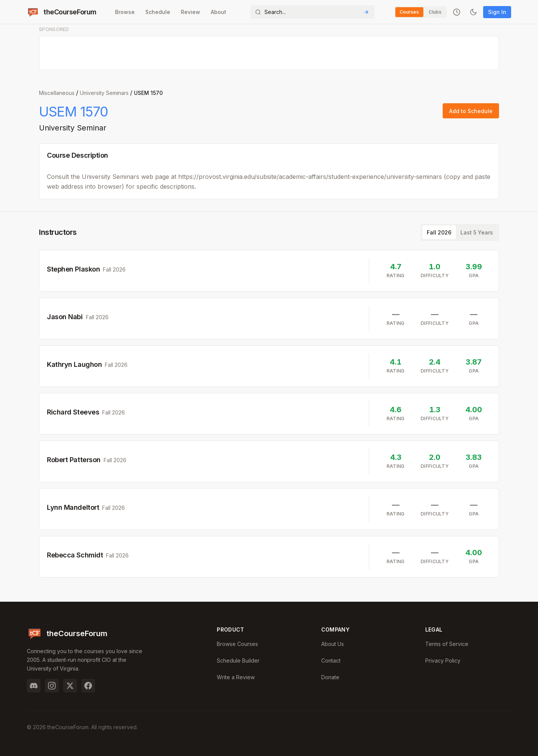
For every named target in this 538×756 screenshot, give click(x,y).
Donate (330, 677)
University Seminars (104, 93)
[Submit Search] (366, 12)
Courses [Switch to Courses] (409, 12)
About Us (333, 644)
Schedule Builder (238, 661)
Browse (124, 12)
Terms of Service (447, 644)
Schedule (157, 12)
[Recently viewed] (457, 12)
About (218, 12)
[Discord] (34, 686)
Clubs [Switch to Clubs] (435, 12)
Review (190, 12)
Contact (331, 661)
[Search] (313, 12)
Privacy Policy (443, 661)
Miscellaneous (57, 93)
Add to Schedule (471, 111)
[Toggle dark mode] (473, 12)
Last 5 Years (477, 232)
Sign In (497, 12)
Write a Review (236, 677)
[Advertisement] (269, 53)
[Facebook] (88, 686)
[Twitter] (70, 686)
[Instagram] (52, 686)
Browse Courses (237, 644)
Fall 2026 (439, 232)
